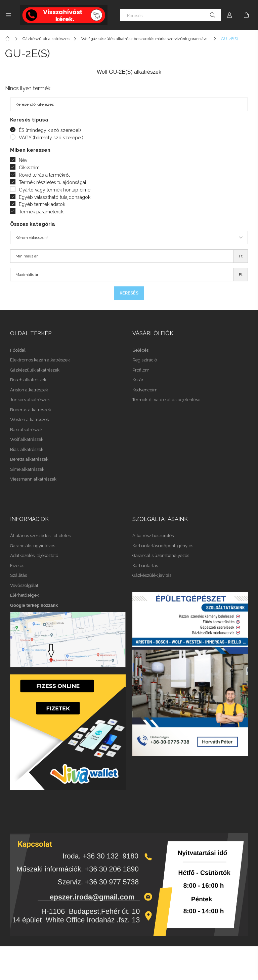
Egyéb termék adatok (42, 204)
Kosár (138, 380)
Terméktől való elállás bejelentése (166, 400)
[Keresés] (171, 15)
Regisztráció (145, 360)
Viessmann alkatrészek (33, 479)
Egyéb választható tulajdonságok (55, 197)
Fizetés (17, 566)
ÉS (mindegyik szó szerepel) (50, 130)
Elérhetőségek (25, 595)
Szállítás (18, 575)
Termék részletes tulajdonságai (52, 182)
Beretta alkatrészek (29, 459)
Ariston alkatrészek (29, 390)
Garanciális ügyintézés (33, 546)
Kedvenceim (145, 390)
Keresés (129, 293)
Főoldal (18, 350)
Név (23, 160)
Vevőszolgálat (24, 585)
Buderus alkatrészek (31, 410)
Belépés (140, 350)
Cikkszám (29, 168)
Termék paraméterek (41, 212)
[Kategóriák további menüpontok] (8, 15)
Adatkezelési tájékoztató (34, 555)
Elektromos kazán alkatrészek (40, 360)
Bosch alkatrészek (28, 380)
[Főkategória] (9, 39)
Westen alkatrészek (30, 419)
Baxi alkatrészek (26, 430)
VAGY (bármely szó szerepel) (51, 138)
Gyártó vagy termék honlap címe (55, 190)
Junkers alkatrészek (30, 400)
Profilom (141, 370)
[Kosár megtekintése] (246, 15)
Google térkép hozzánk (34, 605)
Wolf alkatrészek (27, 439)
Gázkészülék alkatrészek (35, 370)
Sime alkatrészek (27, 469)
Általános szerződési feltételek (40, 536)
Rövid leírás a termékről (44, 175)
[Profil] (229, 15)
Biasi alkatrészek (27, 449)
